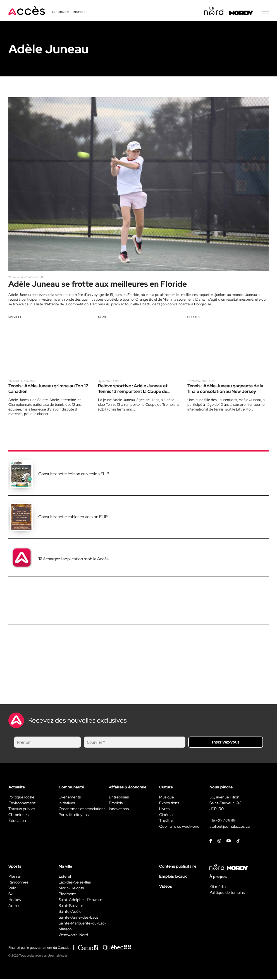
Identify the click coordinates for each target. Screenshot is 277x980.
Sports (194, 318)
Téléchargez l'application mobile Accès (73, 560)
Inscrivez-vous (226, 743)
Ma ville (15, 318)
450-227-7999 (223, 822)
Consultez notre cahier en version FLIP (73, 518)
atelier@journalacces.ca (230, 827)
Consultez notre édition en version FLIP (74, 475)
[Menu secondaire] (265, 14)
